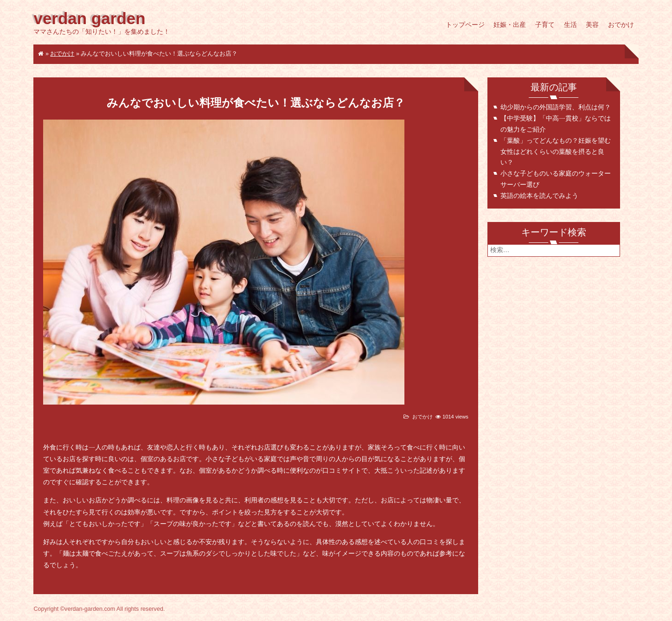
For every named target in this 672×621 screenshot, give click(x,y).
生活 (570, 25)
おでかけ (621, 25)
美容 (592, 25)
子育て (545, 25)
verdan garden (89, 19)
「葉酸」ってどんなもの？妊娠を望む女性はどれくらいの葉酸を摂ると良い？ (556, 152)
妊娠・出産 (510, 25)
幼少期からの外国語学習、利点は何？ (556, 108)
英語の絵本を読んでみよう (539, 196)
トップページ (465, 25)
